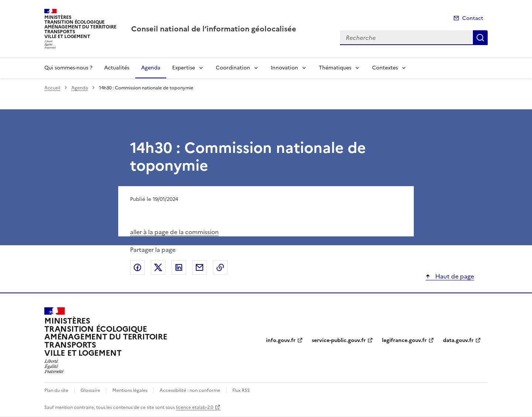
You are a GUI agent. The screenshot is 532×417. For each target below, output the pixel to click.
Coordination (233, 68)
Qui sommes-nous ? (68, 68)
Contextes (385, 68)
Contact (473, 18)
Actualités (117, 68)
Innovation (284, 68)
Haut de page (454, 276)
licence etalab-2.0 (195, 407)
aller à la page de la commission (174, 232)
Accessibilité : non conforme (190, 390)
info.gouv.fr (281, 340)
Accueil (52, 88)
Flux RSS (241, 390)
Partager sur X (158, 267)
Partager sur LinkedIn (179, 267)
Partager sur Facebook (137, 267)
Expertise (184, 68)
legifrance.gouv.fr (404, 340)
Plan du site (56, 390)
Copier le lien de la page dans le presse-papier (220, 267)
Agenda (151, 68)
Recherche (480, 38)
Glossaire (90, 390)
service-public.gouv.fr (339, 340)
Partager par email (199, 267)
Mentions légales (130, 390)
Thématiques (335, 68)
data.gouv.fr (458, 340)
